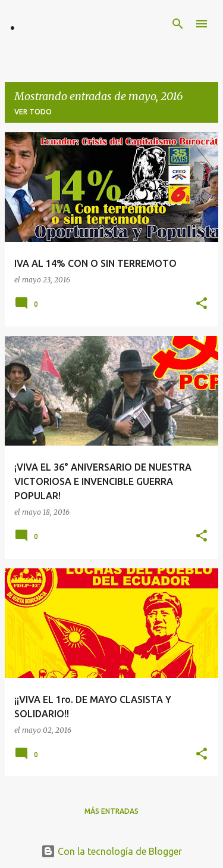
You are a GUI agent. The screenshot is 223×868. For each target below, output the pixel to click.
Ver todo (33, 112)
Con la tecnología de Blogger (111, 851)
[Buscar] (178, 24)
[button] (202, 304)
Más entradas (111, 811)
